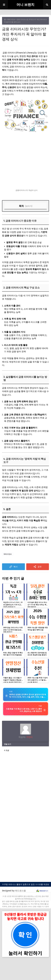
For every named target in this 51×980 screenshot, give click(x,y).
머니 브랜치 (26, 5)
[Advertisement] (26, 161)
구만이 (29, 737)
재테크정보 (11, 19)
